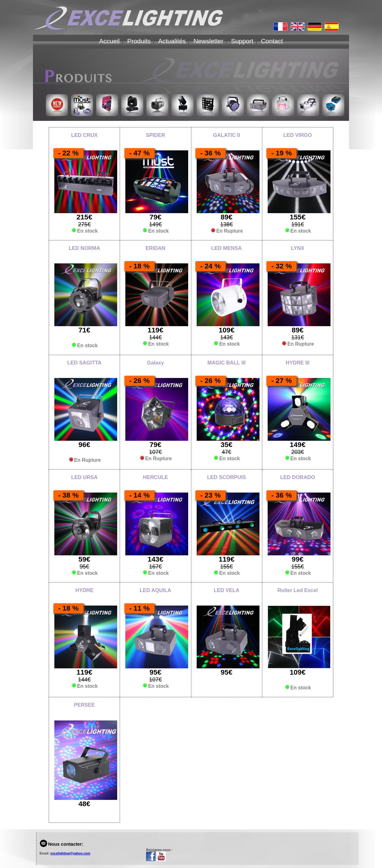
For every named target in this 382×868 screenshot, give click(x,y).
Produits (139, 41)
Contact (272, 41)
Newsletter (209, 41)
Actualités (172, 41)
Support (242, 41)
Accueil (109, 41)
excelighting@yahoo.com (70, 853)
